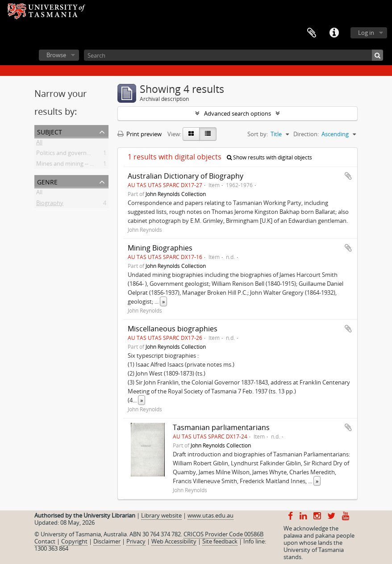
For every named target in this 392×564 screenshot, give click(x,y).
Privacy (136, 541)
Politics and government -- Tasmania (84, 155)
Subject (50, 131)
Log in (366, 33)
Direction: (306, 134)
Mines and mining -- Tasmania (76, 165)
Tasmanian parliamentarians (221, 427)
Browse (56, 55)
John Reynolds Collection (176, 194)
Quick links (334, 33)
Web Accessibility (174, 541)
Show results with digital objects (269, 157)
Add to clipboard (348, 176)
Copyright (74, 541)
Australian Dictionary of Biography (186, 176)
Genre (47, 181)
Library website (161, 515)
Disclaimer (107, 541)
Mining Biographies (160, 248)
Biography (50, 205)
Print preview (140, 134)
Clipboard (312, 33)
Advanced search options (238, 113)
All (39, 144)
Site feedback (220, 541)
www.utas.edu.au (211, 515)
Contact (45, 541)
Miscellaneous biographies (173, 329)
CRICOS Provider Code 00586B (223, 534)
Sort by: (258, 134)
